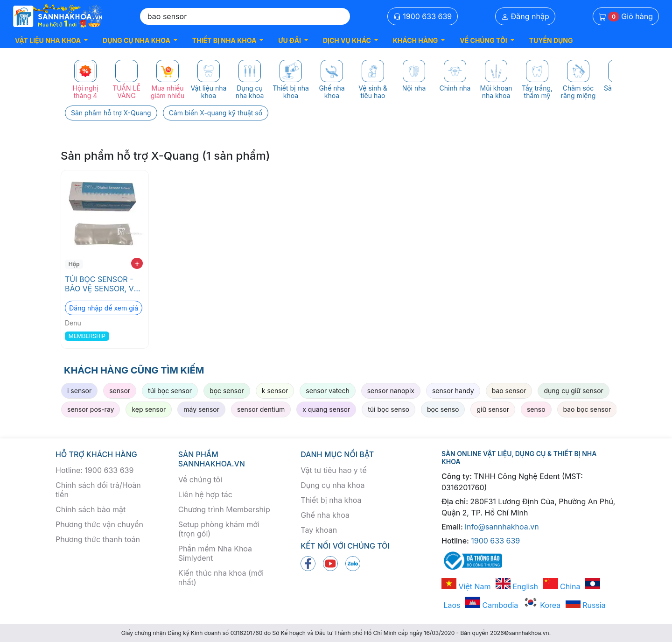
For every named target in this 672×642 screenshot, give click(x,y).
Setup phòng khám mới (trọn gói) (219, 529)
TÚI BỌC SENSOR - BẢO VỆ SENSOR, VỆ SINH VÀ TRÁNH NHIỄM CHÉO (101, 284)
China (562, 586)
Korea (542, 605)
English (517, 586)
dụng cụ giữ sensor (573, 391)
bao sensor (509, 391)
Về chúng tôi (200, 480)
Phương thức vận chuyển (99, 524)
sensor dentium (261, 409)
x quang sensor (326, 409)
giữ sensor (493, 409)
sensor (120, 391)
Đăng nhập (525, 16)
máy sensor (201, 409)
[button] (51, 40)
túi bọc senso (388, 409)
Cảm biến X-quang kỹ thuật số (216, 113)
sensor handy (453, 391)
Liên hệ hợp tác (205, 494)
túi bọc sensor (170, 391)
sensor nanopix (391, 391)
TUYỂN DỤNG (551, 40)
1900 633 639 (423, 16)
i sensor (79, 391)
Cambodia (492, 605)
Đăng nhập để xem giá (104, 308)
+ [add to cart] (137, 263)
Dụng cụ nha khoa (332, 485)
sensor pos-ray (91, 409)
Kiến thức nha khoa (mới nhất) (221, 578)
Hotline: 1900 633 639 (94, 470)
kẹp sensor (149, 409)
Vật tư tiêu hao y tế (333, 470)
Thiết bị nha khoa (331, 500)
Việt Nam (466, 586)
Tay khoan (319, 530)
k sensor (275, 391)
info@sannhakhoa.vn (502, 527)
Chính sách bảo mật (91, 509)
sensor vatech (327, 391)
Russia (586, 605)
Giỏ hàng (626, 17)
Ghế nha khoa (325, 515)
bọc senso (443, 409)
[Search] (245, 16)
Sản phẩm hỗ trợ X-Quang (111, 113)
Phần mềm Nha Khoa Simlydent (215, 553)
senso (536, 409)
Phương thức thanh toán (98, 539)
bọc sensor (227, 391)
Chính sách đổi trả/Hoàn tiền (98, 490)
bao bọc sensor (587, 409)
